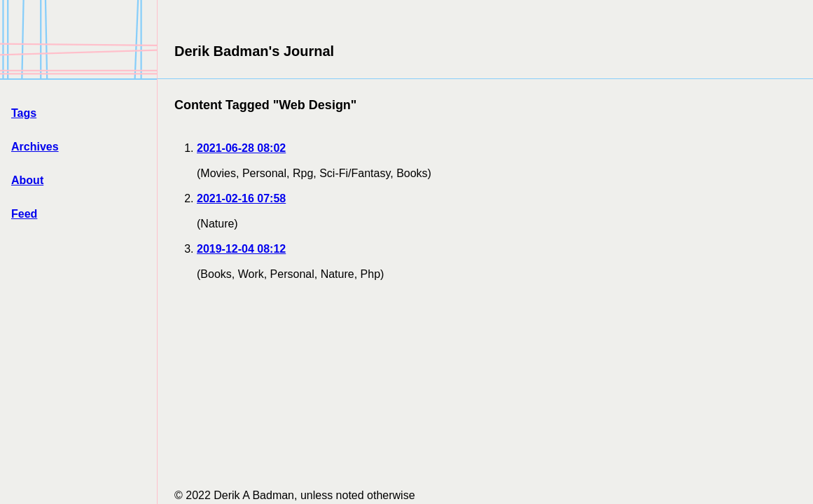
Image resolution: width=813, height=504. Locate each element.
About (27, 180)
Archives (35, 147)
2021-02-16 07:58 (241, 198)
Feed (24, 214)
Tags (24, 113)
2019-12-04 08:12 (241, 249)
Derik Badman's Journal (254, 51)
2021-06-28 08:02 (241, 148)
